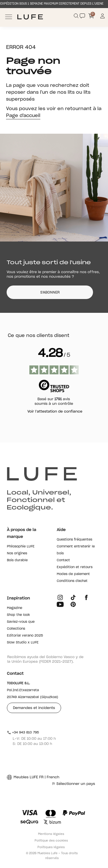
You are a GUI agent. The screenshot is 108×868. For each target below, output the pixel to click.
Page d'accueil (23, 116)
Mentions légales (51, 834)
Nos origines (17, 553)
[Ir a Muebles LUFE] (30, 17)
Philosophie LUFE (21, 546)
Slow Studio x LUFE (23, 642)
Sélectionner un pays (73, 784)
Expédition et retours (75, 567)
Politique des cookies (51, 841)
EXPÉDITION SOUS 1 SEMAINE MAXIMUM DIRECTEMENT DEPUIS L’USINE (52, 4)
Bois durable (17, 560)
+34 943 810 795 (23, 732)
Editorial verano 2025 (25, 636)
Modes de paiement (73, 574)
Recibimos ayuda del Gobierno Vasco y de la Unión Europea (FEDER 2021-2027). (45, 659)
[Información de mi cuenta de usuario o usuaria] (103, 17)
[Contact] (82, 16)
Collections (16, 629)
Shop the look (18, 615)
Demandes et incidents (34, 708)
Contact (63, 560)
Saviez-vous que (21, 622)
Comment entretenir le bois (76, 550)
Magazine (15, 608)
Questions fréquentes (74, 540)
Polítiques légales (51, 847)
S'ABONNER (50, 292)
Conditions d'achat (72, 581)
